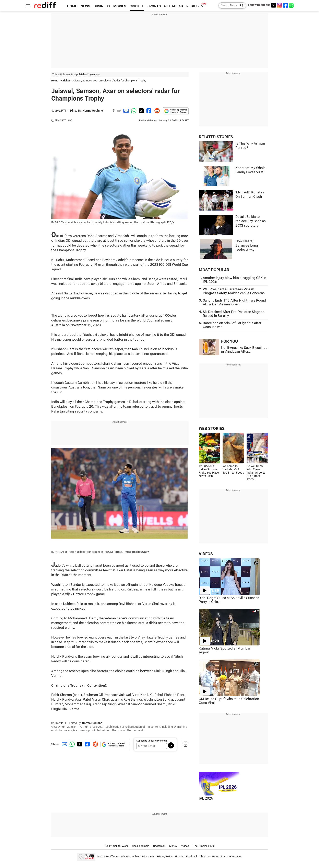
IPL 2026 (206, 798)
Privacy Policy (165, 856)
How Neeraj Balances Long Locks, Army (247, 246)
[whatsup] (292, 5)
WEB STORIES (212, 429)
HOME (72, 6)
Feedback (192, 856)
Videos (185, 846)
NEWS (85, 6)
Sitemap (179, 856)
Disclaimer (148, 856)
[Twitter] (273, 5)
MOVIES (120, 6)
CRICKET (137, 6)
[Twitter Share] (141, 111)
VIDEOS (206, 554)
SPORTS (154, 6)
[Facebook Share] (149, 111)
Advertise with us (130, 856)
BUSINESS (102, 6)
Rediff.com (112, 856)
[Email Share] (125, 111)
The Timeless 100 (203, 846)
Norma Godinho (93, 111)
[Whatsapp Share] (133, 111)
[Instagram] (280, 5)
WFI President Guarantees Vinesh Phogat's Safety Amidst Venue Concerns (234, 291)
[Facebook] (286, 5)
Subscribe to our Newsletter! (152, 741)
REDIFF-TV (195, 6)
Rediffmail (159, 846)
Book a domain (141, 846)
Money (173, 846)
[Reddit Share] (156, 111)
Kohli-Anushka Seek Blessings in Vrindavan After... (244, 350)
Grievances (236, 856)
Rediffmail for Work (117, 846)
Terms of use (219, 856)
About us (205, 856)
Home (55, 81)
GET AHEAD (174, 6)
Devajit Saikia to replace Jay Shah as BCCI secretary (251, 221)
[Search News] (240, 5)
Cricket (66, 81)
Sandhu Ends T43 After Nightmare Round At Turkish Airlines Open (234, 302)
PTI (63, 111)
